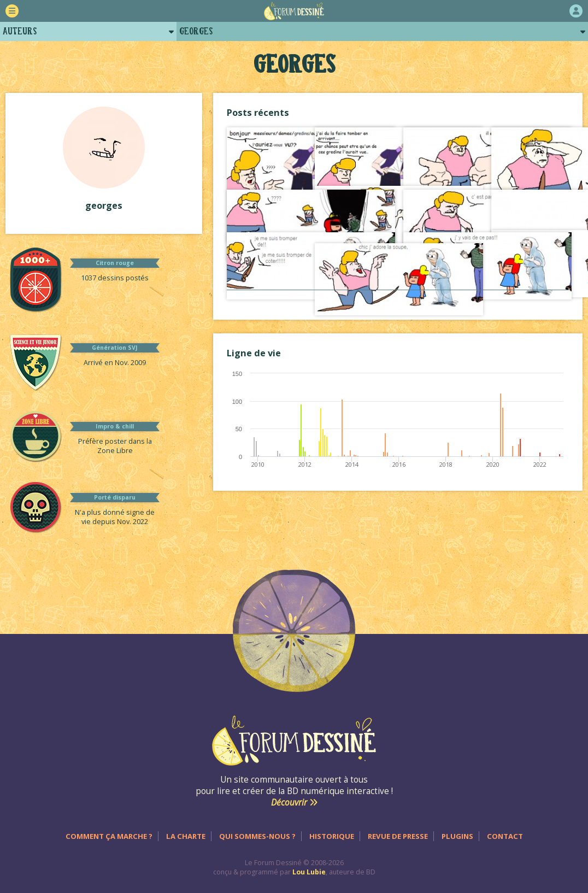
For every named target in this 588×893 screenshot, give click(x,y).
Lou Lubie (309, 872)
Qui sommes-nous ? (257, 836)
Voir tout (398, 301)
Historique (332, 836)
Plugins (457, 836)
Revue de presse (398, 836)
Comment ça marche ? (109, 836)
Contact (505, 836)
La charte (186, 836)
